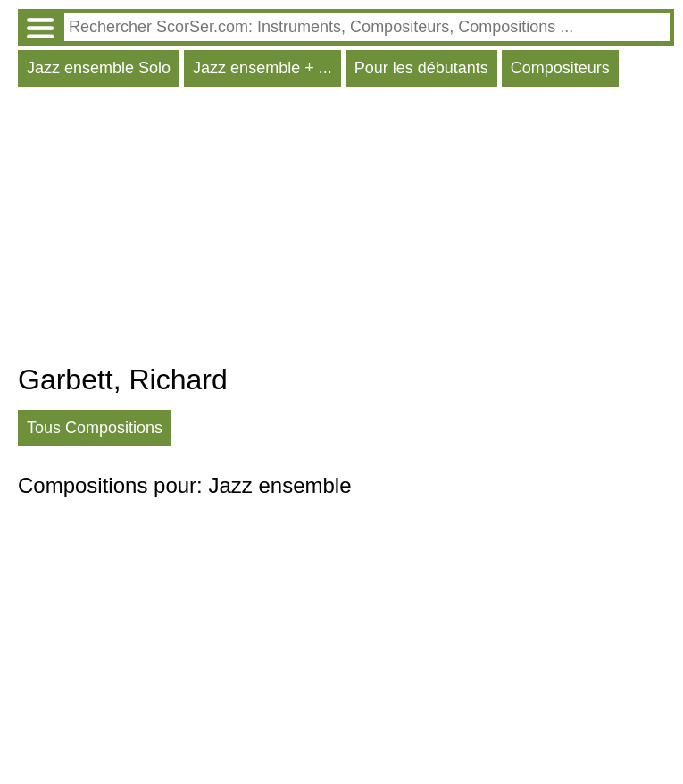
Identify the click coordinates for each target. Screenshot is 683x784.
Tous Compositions (95, 428)
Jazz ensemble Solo (99, 68)
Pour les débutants (421, 68)
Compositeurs (560, 68)
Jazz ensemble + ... (262, 68)
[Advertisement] (346, 229)
